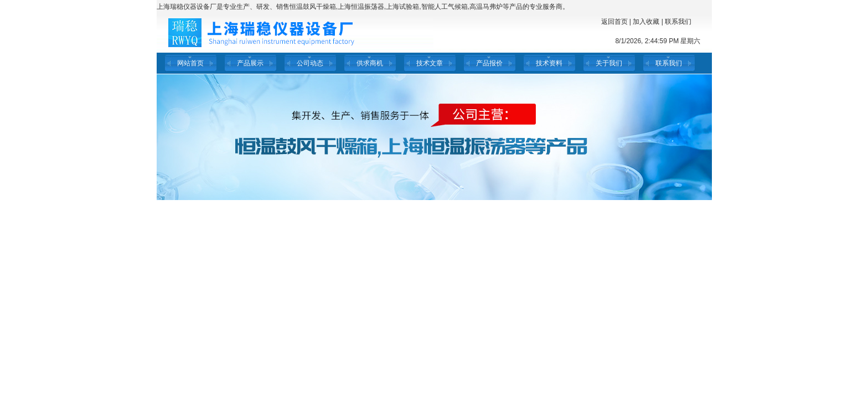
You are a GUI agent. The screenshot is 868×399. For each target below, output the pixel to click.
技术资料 (549, 63)
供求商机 (370, 63)
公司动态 (310, 63)
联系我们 (678, 22)
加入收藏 (646, 22)
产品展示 (250, 63)
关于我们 (609, 63)
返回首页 (614, 22)
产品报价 (489, 63)
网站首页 (190, 63)
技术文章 (430, 63)
